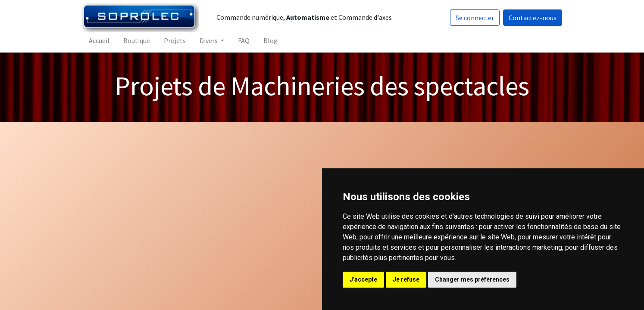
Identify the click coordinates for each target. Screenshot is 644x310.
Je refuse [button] (406, 279)
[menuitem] (100, 40)
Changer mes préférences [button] (472, 279)
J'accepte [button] (363, 279)
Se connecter (474, 18)
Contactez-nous (532, 18)
